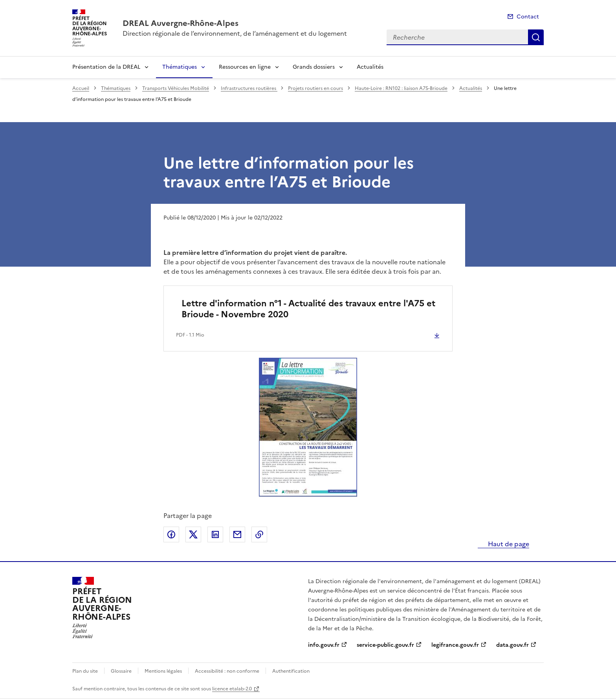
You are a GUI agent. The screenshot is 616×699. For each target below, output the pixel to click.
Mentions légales (163, 671)
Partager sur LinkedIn (215, 534)
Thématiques (180, 67)
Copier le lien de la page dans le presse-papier (259, 534)
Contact (528, 17)
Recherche (536, 37)
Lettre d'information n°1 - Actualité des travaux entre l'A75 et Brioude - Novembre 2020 (308, 309)
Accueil (81, 88)
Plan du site (85, 671)
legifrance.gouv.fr (455, 645)
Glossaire (121, 671)
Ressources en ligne (245, 67)
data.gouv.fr (512, 645)
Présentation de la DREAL (106, 67)
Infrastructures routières (249, 88)
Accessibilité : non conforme (227, 671)
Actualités (370, 67)
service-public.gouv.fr (385, 645)
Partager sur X (193, 534)
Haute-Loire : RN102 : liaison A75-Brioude (401, 88)
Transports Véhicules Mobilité (176, 88)
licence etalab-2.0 (232, 689)
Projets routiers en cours (315, 88)
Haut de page (508, 544)
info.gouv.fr (324, 645)
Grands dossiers (314, 67)
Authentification (291, 671)
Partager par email (237, 534)
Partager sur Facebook (171, 534)
